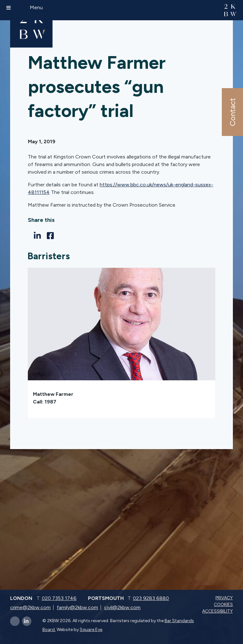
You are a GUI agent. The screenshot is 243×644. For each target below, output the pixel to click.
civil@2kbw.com (122, 607)
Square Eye (91, 630)
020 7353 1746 (59, 598)
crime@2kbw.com (30, 607)
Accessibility (218, 611)
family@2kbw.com (77, 607)
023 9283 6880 (151, 598)
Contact (232, 112)
